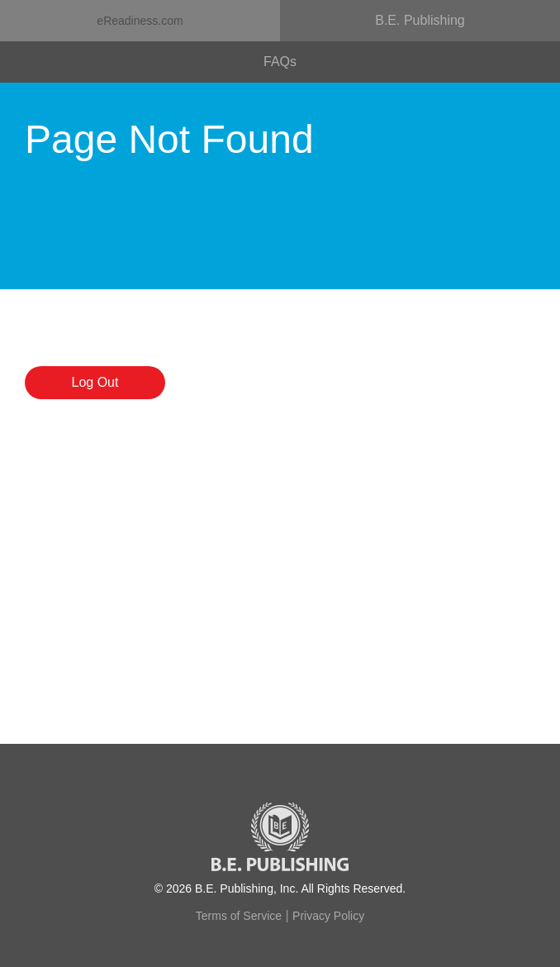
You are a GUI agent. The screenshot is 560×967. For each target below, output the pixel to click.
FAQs (280, 62)
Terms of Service (239, 916)
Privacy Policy (328, 916)
